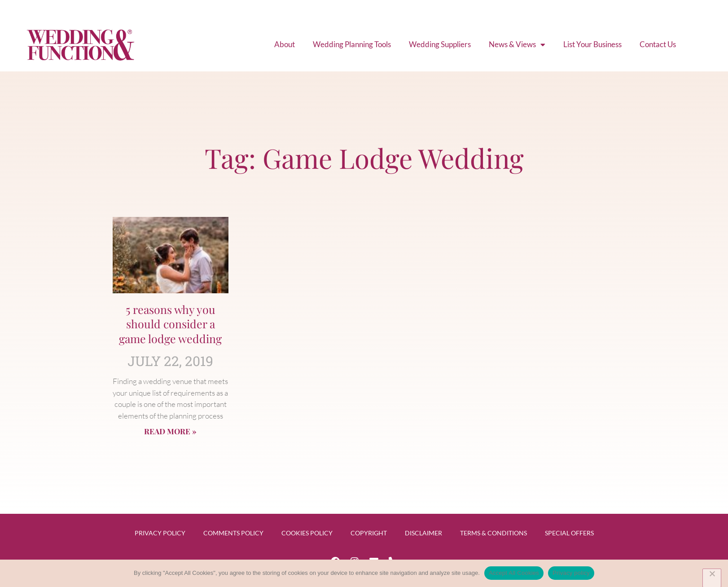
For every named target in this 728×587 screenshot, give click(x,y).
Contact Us (658, 44)
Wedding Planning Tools (352, 44)
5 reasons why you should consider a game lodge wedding (170, 324)
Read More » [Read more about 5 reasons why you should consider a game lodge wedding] (170, 431)
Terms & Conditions (493, 533)
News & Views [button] (517, 45)
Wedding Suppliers (440, 44)
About (285, 44)
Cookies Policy (307, 533)
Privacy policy (571, 573)
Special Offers (569, 533)
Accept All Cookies (514, 573)
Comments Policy (233, 533)
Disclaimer (423, 533)
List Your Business (592, 44)
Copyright (369, 533)
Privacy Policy (160, 533)
